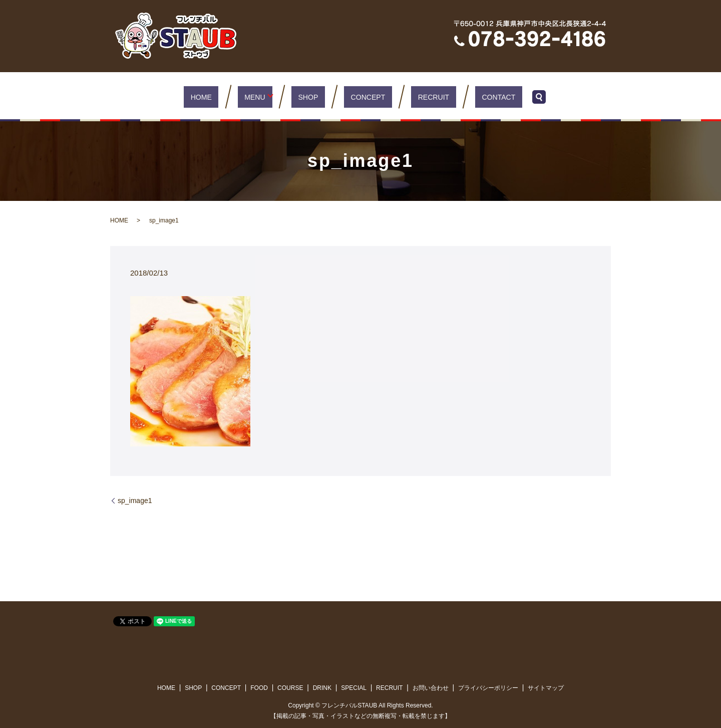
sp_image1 (135, 501)
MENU (264, 96)
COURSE (290, 688)
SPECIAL (354, 688)
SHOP (315, 96)
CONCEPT (365, 96)
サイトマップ (546, 688)
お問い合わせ (431, 688)
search (514, 97)
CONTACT (477, 96)
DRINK (322, 688)
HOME (221, 96)
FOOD (259, 688)
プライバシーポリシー (488, 688)
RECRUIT (421, 96)
